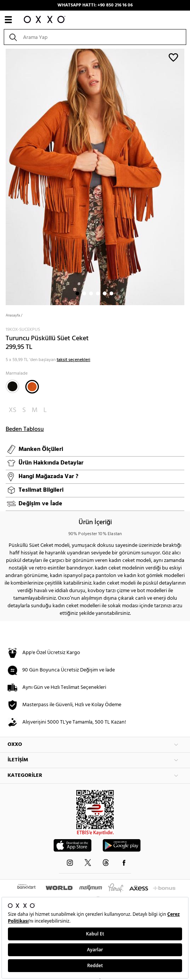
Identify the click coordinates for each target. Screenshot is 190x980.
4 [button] (98, 293)
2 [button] (84, 293)
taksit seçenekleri (73, 360)
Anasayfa (13, 315)
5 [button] (105, 293)
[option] (95, 176)
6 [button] (111, 293)
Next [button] (4, 176)
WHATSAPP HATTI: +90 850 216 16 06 (95, 5)
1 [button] (77, 293)
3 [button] (91, 293)
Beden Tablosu (25, 429)
